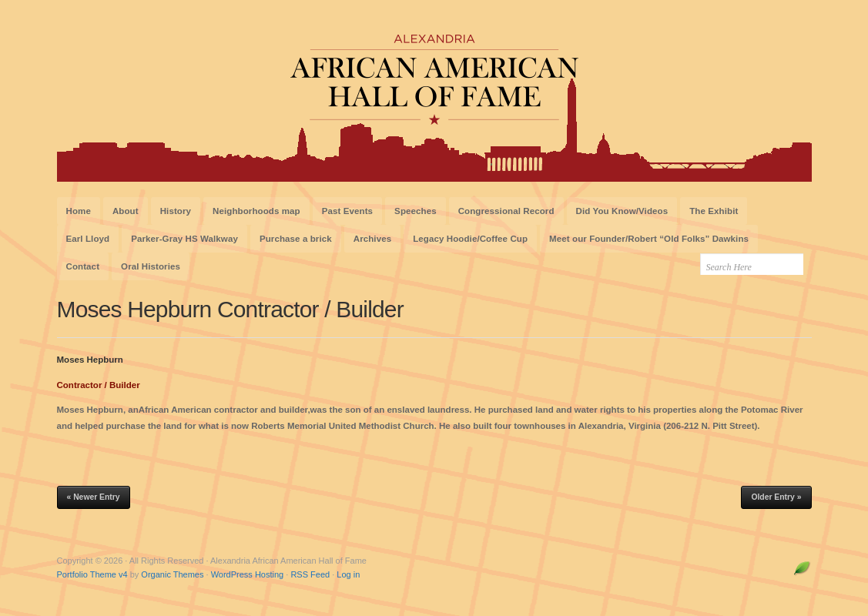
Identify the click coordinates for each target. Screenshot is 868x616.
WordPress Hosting (248, 574)
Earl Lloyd (88, 239)
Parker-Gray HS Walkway (184, 239)
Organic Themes (172, 574)
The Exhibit (714, 211)
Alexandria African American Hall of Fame (434, 99)
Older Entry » (776, 497)
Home (79, 211)
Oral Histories (151, 266)
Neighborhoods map (256, 211)
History (176, 211)
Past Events (347, 211)
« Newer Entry (94, 497)
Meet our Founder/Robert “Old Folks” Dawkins (649, 239)
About (126, 211)
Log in (348, 574)
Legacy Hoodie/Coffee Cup (470, 239)
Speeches (416, 211)
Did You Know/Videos (622, 211)
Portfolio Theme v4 (92, 574)
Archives (372, 239)
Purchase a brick (296, 239)
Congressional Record (506, 211)
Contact (83, 266)
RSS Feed (310, 574)
